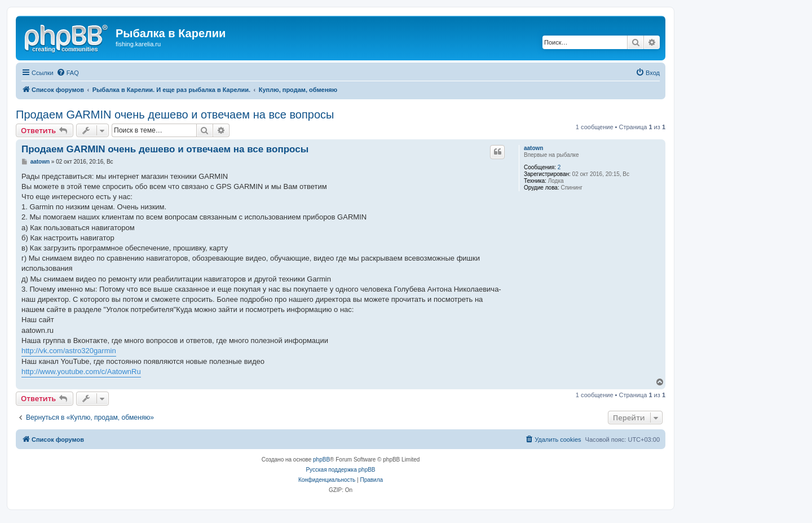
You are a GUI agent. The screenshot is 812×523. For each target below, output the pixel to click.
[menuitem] (68, 73)
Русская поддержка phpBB (340, 470)
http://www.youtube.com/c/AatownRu (81, 372)
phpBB (321, 460)
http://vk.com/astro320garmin (69, 351)
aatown (533, 148)
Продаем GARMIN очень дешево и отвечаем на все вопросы (175, 115)
